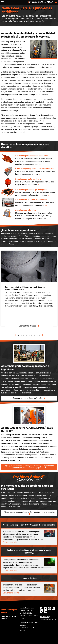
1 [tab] (18, 335)
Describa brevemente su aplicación (28, 398)
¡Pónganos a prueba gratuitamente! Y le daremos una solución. (29, 512)
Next (43, 335)
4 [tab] (26, 335)
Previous (15, 335)
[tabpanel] (29, 288)
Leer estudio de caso (28, 326)
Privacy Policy (45, 617)
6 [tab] (32, 335)
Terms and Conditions (48, 619)
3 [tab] (24, 335)
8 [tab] (37, 335)
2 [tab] (21, 335)
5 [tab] (29, 335)
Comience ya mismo (11, 542)
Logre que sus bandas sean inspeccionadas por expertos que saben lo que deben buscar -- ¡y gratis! (29, 467)
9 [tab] (40, 335)
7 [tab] (34, 335)
